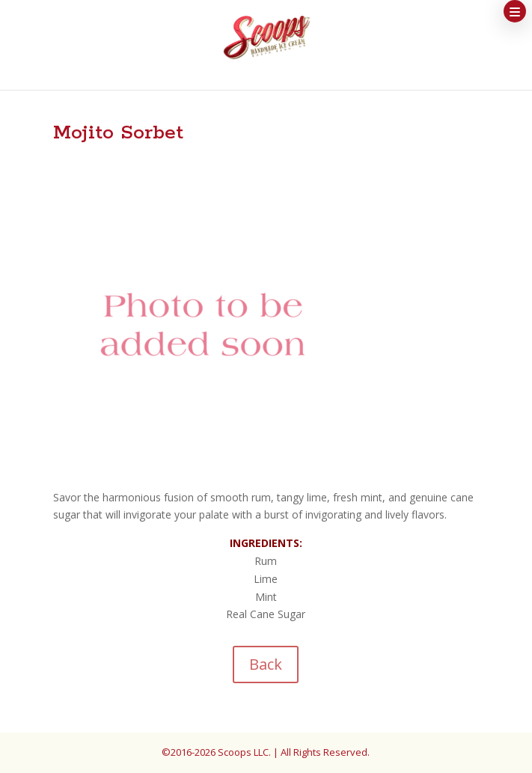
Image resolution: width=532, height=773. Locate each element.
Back (266, 664)
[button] (515, 11)
